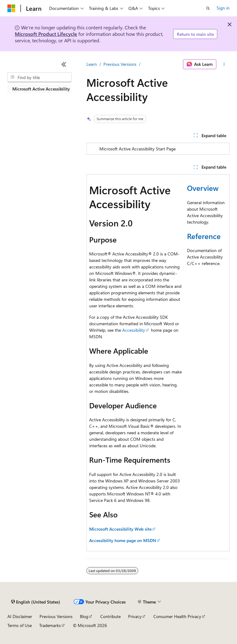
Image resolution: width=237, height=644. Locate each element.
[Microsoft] (11, 8)
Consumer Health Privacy (177, 616)
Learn (92, 64)
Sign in (223, 8)
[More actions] (224, 64)
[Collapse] (64, 64)
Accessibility (134, 330)
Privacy (135, 616)
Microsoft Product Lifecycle (46, 34)
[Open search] (208, 8)
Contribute (110, 616)
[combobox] (39, 77)
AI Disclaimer (20, 616)
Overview (203, 188)
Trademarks (50, 625)
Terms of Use (20, 625)
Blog (84, 616)
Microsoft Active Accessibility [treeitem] (41, 89)
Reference (204, 236)
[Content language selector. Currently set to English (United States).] (36, 602)
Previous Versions (120, 64)
